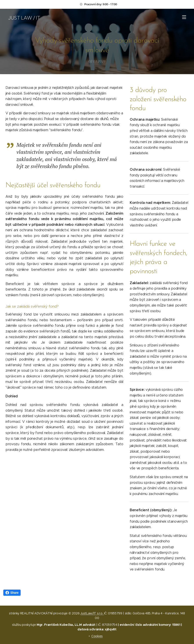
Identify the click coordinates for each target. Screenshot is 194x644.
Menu (184, 17)
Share (12, 593)
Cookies (97, 636)
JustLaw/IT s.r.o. (92, 613)
